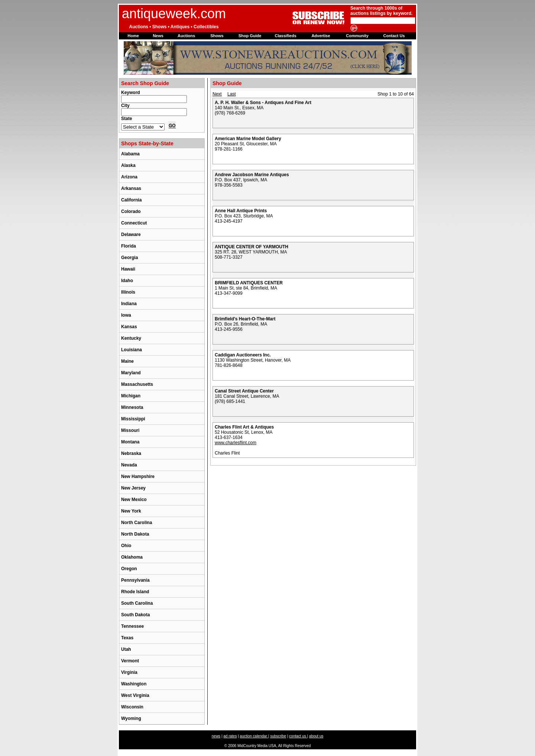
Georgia (129, 258)
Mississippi (133, 419)
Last (232, 94)
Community (357, 36)
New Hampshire (138, 476)
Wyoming (131, 718)
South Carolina (137, 603)
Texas (127, 638)
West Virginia (135, 695)
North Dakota (135, 534)
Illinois (128, 292)
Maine (127, 361)
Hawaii (128, 269)
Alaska (128, 165)
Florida (129, 246)
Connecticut (134, 223)
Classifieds (285, 36)
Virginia (129, 672)
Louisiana (132, 350)
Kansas (129, 327)
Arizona (129, 177)
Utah (126, 649)
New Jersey (133, 488)
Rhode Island (135, 592)
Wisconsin (132, 707)
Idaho (127, 281)
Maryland (131, 373)
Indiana (129, 304)
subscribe (278, 736)
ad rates (230, 736)
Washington (134, 684)
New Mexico (134, 500)
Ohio (126, 546)
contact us (298, 736)
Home (133, 36)
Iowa (126, 315)
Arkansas (131, 188)
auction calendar (254, 736)
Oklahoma (132, 557)
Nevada (129, 465)
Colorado (131, 211)
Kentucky (131, 338)
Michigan (131, 396)
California (131, 200)
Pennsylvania (135, 580)
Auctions (186, 36)
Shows (217, 36)
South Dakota (135, 615)
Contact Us (394, 36)
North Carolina (137, 523)
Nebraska (131, 453)
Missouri (130, 430)
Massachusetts (137, 384)
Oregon (129, 569)
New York (131, 511)
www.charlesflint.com (236, 443)
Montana (130, 442)
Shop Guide (250, 36)
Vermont (130, 661)
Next (217, 94)
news (216, 736)
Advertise (321, 36)
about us (316, 736)
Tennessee (132, 626)
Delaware (131, 235)
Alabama (130, 154)
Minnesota (132, 407)
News (158, 36)
